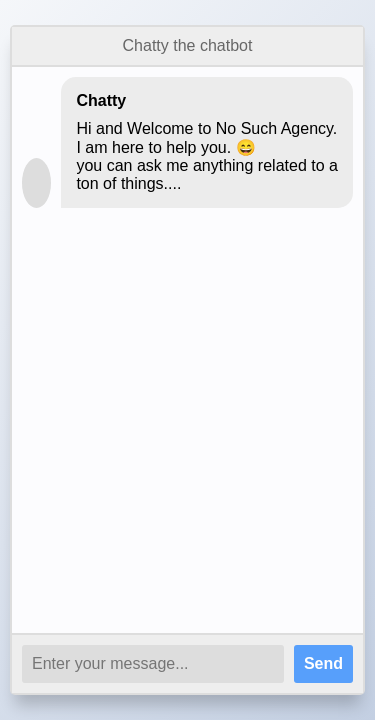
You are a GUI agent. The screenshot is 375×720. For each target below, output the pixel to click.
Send (323, 663)
